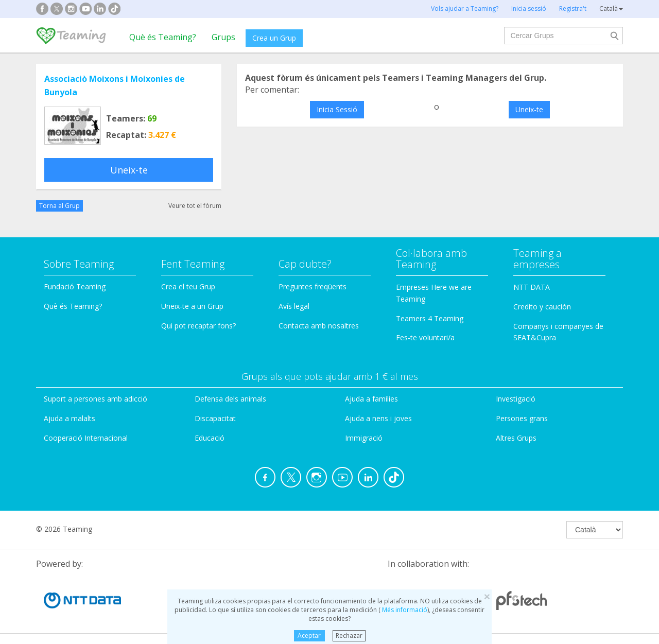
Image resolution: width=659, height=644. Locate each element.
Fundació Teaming (75, 286)
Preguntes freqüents (313, 286)
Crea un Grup (274, 38)
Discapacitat (215, 418)
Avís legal (294, 306)
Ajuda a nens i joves (378, 418)
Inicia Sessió (337, 109)
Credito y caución (542, 307)
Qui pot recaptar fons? (198, 326)
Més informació (404, 610)
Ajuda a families (371, 399)
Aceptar (309, 636)
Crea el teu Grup (188, 286)
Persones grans (522, 418)
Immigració (364, 438)
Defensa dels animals (230, 399)
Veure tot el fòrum (195, 206)
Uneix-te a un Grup (192, 306)
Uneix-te (129, 170)
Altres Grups (516, 438)
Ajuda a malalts (70, 418)
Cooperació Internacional (86, 438)
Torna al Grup (59, 206)
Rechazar (349, 636)
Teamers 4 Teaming (430, 318)
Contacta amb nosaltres (319, 326)
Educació (210, 438)
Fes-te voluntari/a (425, 337)
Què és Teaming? (163, 37)
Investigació (516, 399)
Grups (223, 37)
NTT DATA (532, 287)
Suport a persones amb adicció (96, 399)
